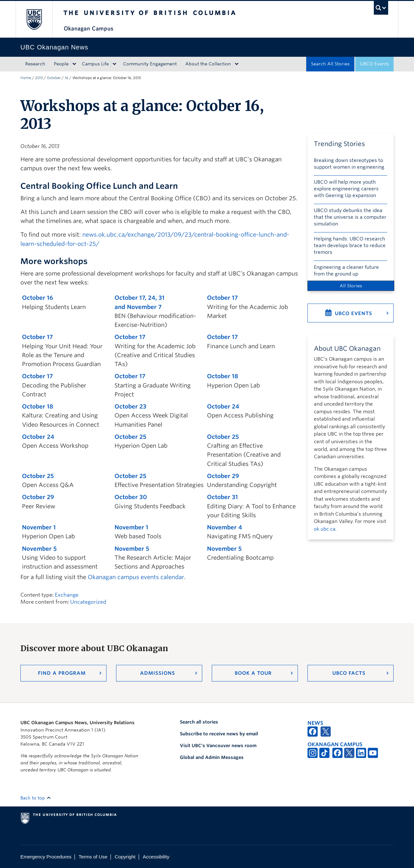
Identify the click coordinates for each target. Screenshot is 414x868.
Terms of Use (93, 857)
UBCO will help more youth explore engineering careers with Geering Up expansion (346, 189)
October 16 (37, 298)
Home (26, 78)
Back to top (36, 798)
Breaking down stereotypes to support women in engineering (349, 164)
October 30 (131, 497)
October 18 (223, 376)
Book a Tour (253, 673)
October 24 (223, 406)
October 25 (130, 437)
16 (67, 78)
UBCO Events (374, 64)
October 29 (223, 476)
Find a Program (62, 673)
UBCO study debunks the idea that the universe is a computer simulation (350, 217)
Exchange (67, 595)
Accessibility (156, 857)
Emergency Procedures (46, 857)
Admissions (158, 673)
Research (35, 64)
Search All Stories (330, 64)
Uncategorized (88, 602)
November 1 (39, 527)
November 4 (225, 527)
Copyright (125, 857)
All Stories (351, 286)
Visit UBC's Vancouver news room (218, 746)
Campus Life (95, 64)
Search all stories (199, 722)
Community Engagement (150, 64)
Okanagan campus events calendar (136, 577)
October (54, 78)
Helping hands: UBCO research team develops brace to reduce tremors (350, 246)
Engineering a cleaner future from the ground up (346, 271)
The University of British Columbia (34, 19)
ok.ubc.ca (325, 529)
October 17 (222, 298)
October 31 (222, 497)
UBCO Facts (349, 673)
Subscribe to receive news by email (219, 734)
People (61, 64)
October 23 (130, 406)
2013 (39, 78)
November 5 (39, 549)
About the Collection (208, 64)
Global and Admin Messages (212, 757)
